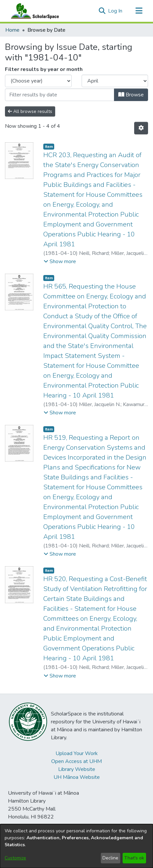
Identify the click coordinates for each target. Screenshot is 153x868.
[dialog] (76, 846)
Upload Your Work (77, 753)
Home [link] (12, 30)
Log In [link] (115, 11)
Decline (110, 858)
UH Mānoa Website (77, 777)
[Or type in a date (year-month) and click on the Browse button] (60, 95)
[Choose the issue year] (38, 81)
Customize (15, 858)
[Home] (33, 11)
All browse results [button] (30, 111)
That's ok (134, 858)
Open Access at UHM (76, 761)
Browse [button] (131, 95)
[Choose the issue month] (115, 81)
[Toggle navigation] (139, 11)
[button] (102, 11)
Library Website (77, 769)
